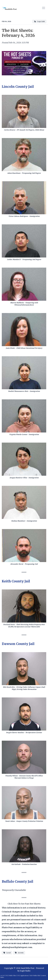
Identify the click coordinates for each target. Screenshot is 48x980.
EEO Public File (35, 976)
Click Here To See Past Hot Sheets (24, 904)
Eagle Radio (25, 971)
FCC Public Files (11, 976)
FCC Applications (23, 976)
